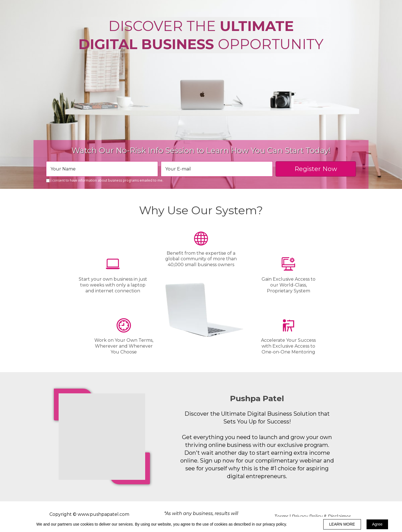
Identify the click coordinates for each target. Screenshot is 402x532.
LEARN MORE (342, 524)
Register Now (316, 169)
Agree (377, 524)
